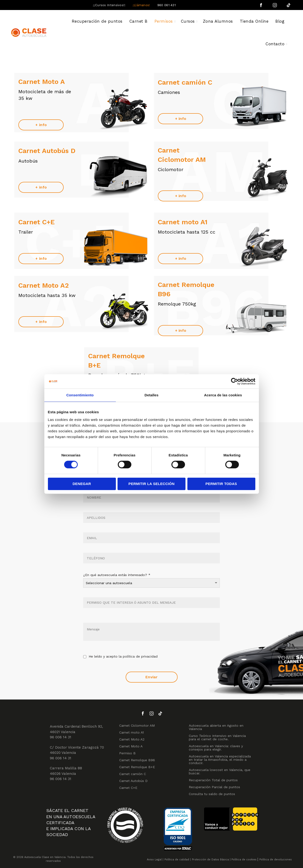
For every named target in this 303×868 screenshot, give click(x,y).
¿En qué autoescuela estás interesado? (117, 575)
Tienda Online (254, 21)
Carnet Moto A (131, 746)
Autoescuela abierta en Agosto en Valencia (216, 727)
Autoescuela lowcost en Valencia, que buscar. (220, 771)
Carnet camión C (133, 774)
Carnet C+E (128, 788)
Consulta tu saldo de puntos (212, 794)
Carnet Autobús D (133, 781)
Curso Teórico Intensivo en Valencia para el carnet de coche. (217, 737)
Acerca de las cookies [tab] (223, 395)
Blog (280, 21)
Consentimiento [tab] (80, 395)
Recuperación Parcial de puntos (214, 787)
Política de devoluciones (276, 860)
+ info (41, 125)
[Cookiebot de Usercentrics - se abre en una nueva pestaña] (234, 381)
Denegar (82, 484)
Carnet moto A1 (131, 732)
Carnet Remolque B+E (137, 767)
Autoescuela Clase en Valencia (45, 857)
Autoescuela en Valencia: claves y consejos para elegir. (216, 748)
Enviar (151, 677)
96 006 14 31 (61, 737)
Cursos (188, 21)
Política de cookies (244, 860)
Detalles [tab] (151, 395)
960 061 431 (167, 5)
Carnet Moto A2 (132, 739)
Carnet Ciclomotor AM (137, 725)
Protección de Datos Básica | (211, 860)
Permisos (164, 21)
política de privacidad (140, 656)
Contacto (275, 44)
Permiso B (127, 753)
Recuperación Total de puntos (213, 780)
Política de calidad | (178, 860)
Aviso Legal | (155, 860)
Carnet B (139, 21)
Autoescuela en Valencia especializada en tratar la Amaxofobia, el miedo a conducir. (220, 760)
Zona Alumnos (218, 21)
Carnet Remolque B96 (137, 760)
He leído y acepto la (120, 657)
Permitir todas (221, 484)
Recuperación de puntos (97, 21)
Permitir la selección (151, 484)
